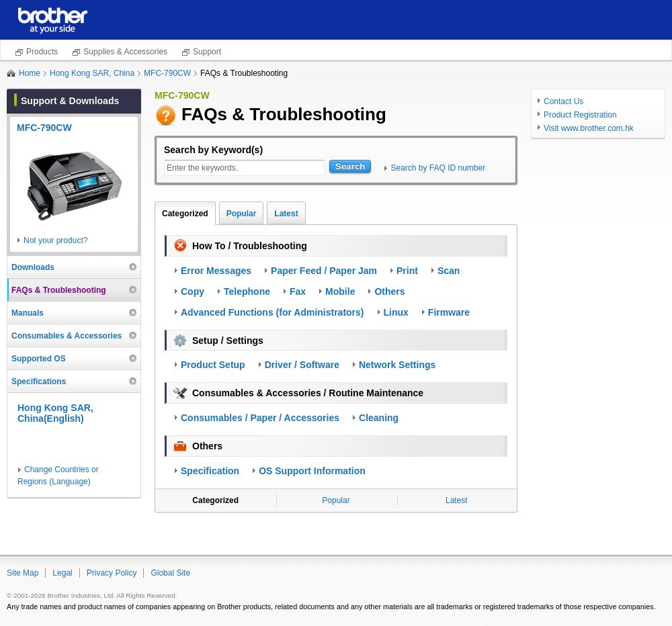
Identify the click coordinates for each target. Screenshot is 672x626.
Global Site (170, 573)
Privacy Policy (112, 573)
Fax (298, 292)
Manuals (28, 313)
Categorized (185, 214)
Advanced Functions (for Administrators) (272, 312)
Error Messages (216, 271)
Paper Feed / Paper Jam (324, 271)
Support (207, 52)
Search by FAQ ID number (438, 168)
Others (389, 292)
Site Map (23, 573)
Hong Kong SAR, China (92, 73)
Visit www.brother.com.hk (589, 128)
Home (30, 73)
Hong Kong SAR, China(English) (55, 413)
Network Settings (397, 365)
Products (42, 52)
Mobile (340, 292)
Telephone (247, 292)
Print (407, 271)
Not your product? (55, 240)
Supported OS (39, 359)
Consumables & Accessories (67, 336)
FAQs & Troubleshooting (59, 290)
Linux (396, 312)
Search (350, 166)
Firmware (449, 312)
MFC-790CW (167, 73)
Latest (286, 214)
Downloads (33, 267)
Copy (193, 292)
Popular (242, 214)
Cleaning (379, 418)
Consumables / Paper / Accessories (260, 418)
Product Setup (213, 365)
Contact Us (563, 101)
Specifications (39, 382)
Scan (449, 271)
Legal (62, 573)
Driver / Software (302, 365)
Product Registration (580, 115)
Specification (210, 471)
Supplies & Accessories (125, 52)
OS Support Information (312, 471)
